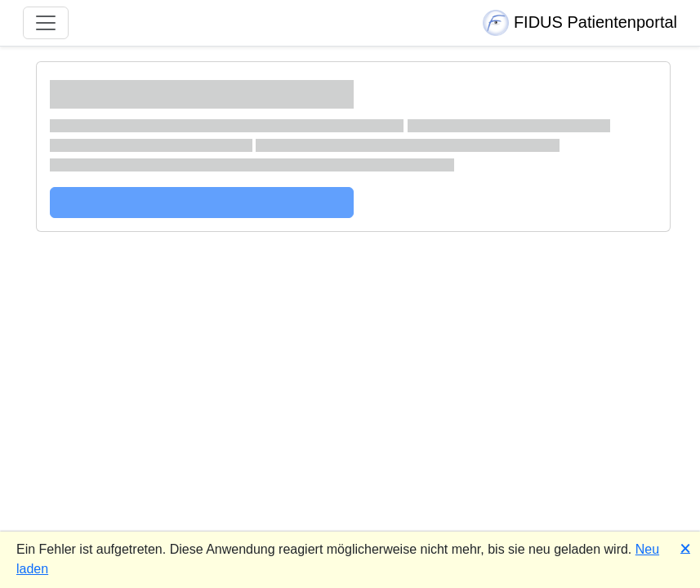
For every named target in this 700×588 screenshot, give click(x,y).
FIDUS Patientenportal (580, 23)
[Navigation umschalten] (46, 23)
